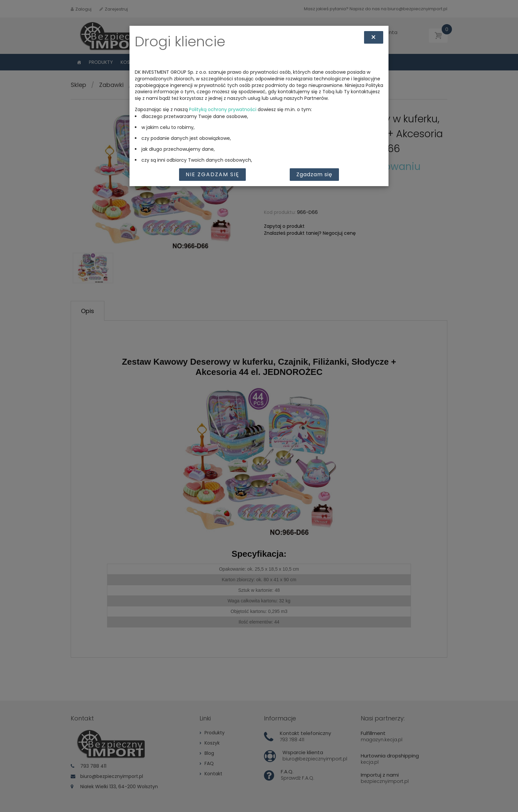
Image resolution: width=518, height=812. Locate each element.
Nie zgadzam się (212, 174)
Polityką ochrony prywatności (223, 109)
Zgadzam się (314, 174)
